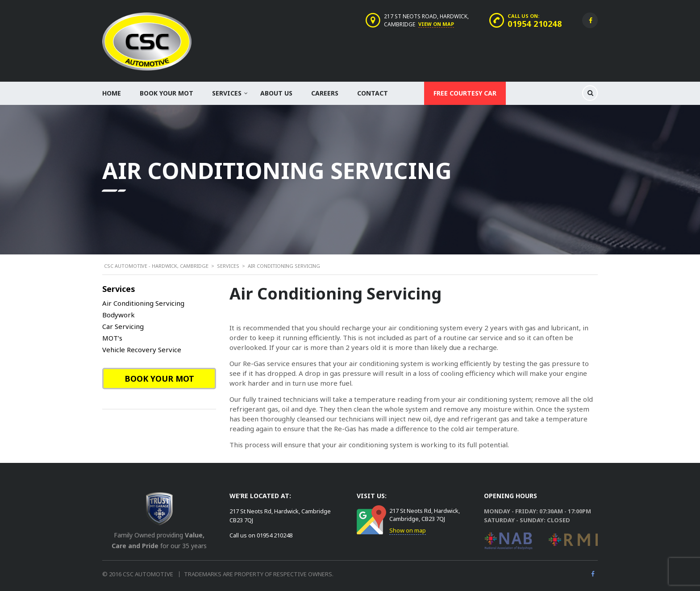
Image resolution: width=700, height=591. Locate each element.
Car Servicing (123, 326)
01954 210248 (535, 24)
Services (227, 93)
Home (112, 93)
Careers (325, 93)
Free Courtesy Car (465, 93)
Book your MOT (167, 93)
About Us (276, 93)
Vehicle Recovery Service (142, 350)
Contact (373, 93)
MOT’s (112, 338)
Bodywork (119, 315)
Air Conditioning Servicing (143, 303)
